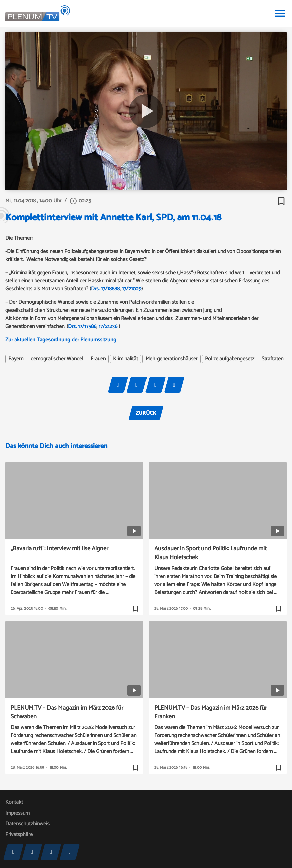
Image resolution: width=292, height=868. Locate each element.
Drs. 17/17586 (82, 326)
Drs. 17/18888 (105, 289)
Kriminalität (126, 359)
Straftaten (272, 359)
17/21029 (132, 289)
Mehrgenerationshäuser (172, 359)
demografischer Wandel (57, 359)
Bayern (16, 359)
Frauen (98, 359)
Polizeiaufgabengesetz (230, 359)
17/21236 (108, 326)
